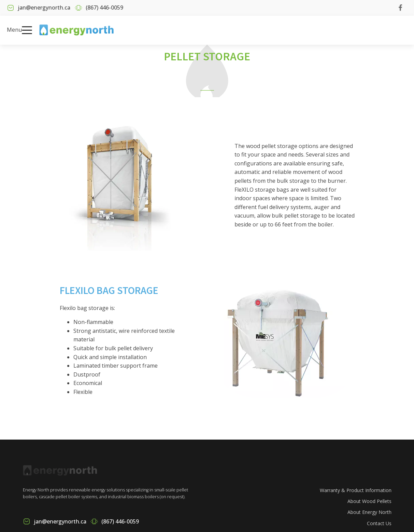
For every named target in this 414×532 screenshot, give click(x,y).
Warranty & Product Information (356, 490)
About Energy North (369, 512)
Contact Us (379, 523)
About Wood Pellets (369, 501)
